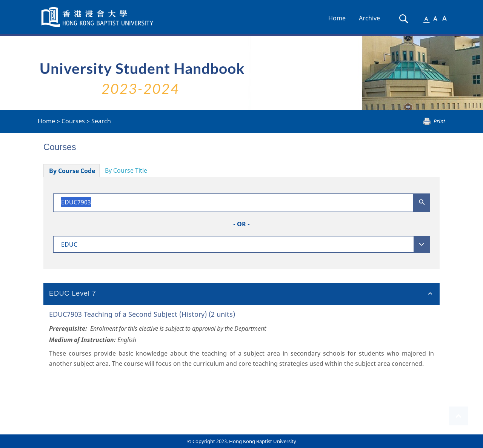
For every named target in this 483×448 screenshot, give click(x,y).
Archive (369, 18)
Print (439, 121)
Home (337, 18)
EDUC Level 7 (73, 293)
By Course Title (126, 170)
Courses (73, 121)
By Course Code (72, 171)
